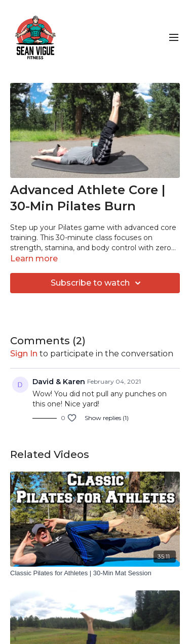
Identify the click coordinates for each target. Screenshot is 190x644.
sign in (24, 354)
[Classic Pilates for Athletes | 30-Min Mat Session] (95, 573)
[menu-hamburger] (174, 38)
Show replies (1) (107, 418)
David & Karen (59, 382)
